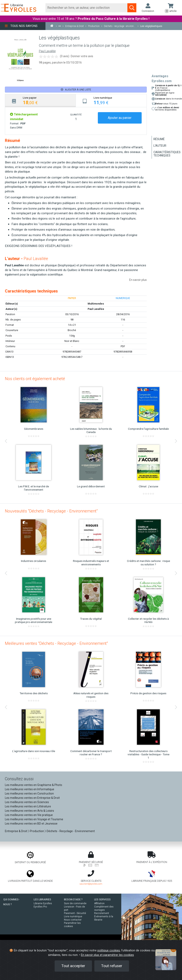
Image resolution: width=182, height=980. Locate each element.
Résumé (159, 139)
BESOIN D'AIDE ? (73, 900)
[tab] (40, 101)
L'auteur (160, 146)
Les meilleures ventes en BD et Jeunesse (31, 824)
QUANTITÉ (76, 115)
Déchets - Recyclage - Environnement (71, 831)
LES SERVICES (102, 900)
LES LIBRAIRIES (42, 900)
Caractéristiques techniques (167, 154)
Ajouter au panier (120, 118)
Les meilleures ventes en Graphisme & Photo (34, 785)
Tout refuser (112, 966)
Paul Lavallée (47, 51)
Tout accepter (73, 966)
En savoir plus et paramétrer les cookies (107, 955)
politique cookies (109, 950)
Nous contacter (73, 920)
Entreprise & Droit (16, 831)
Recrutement (102, 913)
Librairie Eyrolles (43, 903)
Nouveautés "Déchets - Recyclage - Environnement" (51, 511)
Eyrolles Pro (40, 907)
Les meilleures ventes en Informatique (30, 789)
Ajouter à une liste (76, 90)
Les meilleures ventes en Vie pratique (29, 815)
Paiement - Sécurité (75, 913)
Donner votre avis (82, 56)
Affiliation (99, 903)
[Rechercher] (87, 8)
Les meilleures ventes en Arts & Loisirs (29, 811)
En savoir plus (138, 280)
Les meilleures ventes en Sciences (27, 802)
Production (37, 831)
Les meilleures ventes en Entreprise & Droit (32, 798)
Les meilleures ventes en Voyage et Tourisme (34, 819)
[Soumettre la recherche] (132, 8)
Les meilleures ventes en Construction (29, 794)
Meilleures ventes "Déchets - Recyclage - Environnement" (56, 643)
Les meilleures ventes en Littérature (28, 806)
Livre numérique (73, 916)
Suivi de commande (75, 903)
